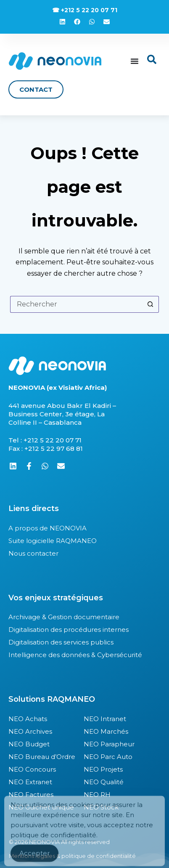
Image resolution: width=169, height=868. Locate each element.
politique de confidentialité (53, 842)
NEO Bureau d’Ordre (42, 757)
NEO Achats (28, 719)
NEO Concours (32, 769)
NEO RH (97, 795)
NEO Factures (31, 795)
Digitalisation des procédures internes (69, 630)
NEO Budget (29, 744)
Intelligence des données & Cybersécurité (75, 655)
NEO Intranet (105, 719)
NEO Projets (103, 769)
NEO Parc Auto (108, 757)
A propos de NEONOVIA (48, 528)
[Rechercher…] (76, 304)
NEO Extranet (30, 782)
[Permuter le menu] (135, 61)
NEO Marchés (106, 731)
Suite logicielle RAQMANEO (53, 541)
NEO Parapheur (109, 744)
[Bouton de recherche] (151, 304)
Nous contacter (33, 553)
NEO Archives (30, 731)
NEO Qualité (104, 782)
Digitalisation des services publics (61, 642)
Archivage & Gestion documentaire (64, 617)
